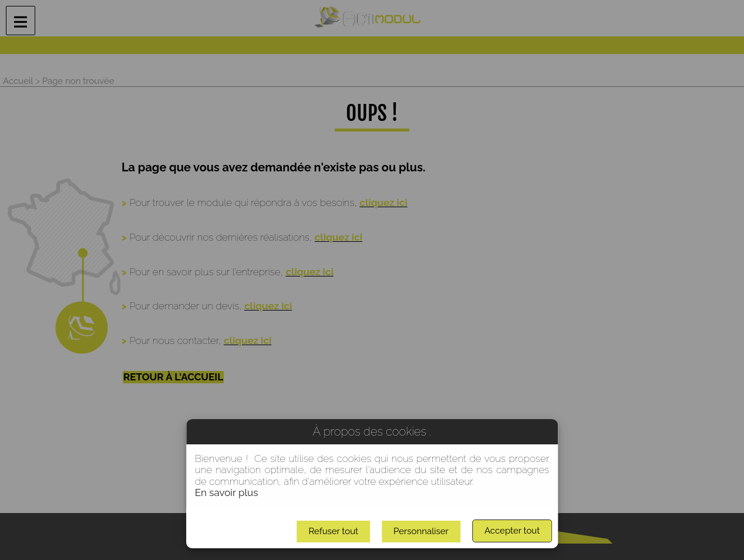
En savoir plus (227, 492)
